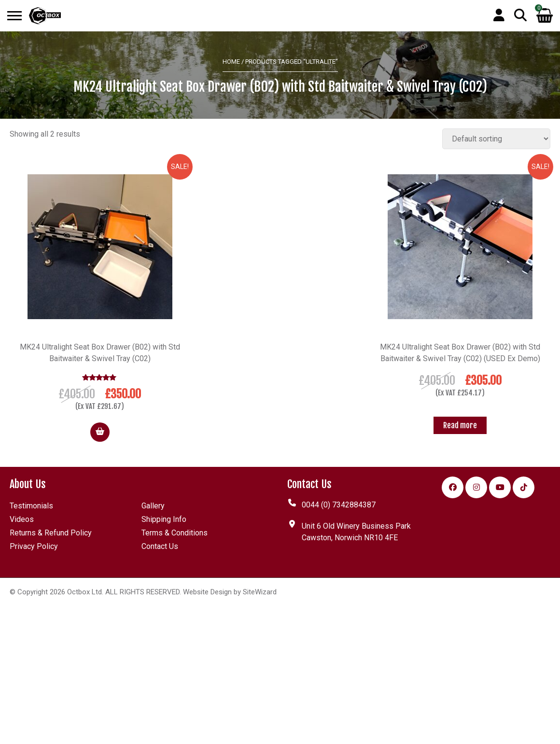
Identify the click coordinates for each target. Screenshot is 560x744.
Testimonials (31, 506)
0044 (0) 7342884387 (339, 505)
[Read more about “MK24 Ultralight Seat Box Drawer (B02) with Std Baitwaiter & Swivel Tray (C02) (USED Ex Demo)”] (460, 425)
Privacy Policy (34, 546)
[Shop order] (496, 139)
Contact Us (160, 546)
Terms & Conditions (175, 533)
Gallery (153, 506)
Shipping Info (164, 519)
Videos (22, 519)
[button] (100, 432)
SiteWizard (260, 592)
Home (231, 62)
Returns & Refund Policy (51, 533)
